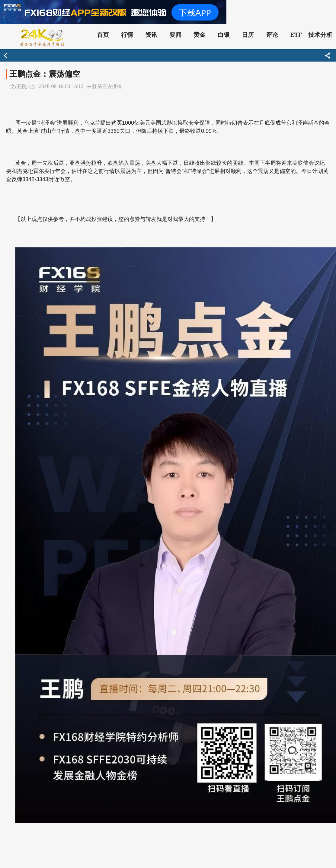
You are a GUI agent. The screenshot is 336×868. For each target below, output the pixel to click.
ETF (296, 35)
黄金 (200, 35)
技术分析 (320, 35)
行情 (127, 35)
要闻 (175, 35)
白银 (224, 35)
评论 (272, 35)
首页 (103, 35)
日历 (248, 35)
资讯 (151, 35)
